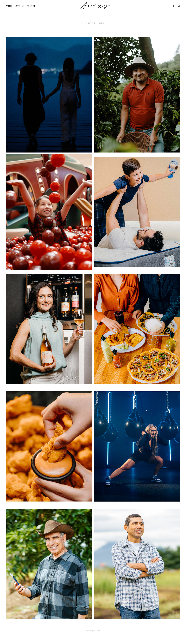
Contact (31, 6)
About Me (19, 6)
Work (9, 6)
